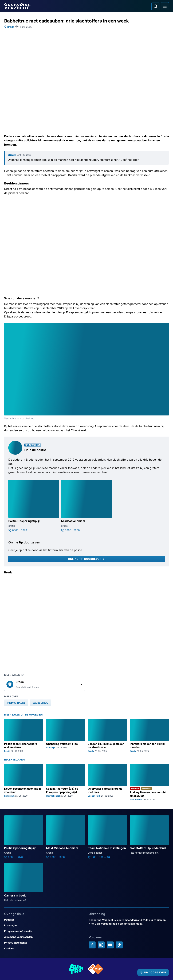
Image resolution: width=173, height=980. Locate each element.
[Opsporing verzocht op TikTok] (119, 945)
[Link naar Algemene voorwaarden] (44, 937)
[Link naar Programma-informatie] (44, 931)
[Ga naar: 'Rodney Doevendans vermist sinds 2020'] (149, 782)
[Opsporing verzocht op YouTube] (110, 945)
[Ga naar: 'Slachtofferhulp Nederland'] (149, 835)
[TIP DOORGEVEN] (153, 973)
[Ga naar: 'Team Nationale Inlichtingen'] (107, 837)
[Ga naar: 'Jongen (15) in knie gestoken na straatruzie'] (107, 736)
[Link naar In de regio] (44, 925)
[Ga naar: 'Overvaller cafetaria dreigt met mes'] (107, 782)
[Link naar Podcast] (44, 920)
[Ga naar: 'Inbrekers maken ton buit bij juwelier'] (149, 736)
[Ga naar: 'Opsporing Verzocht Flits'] (66, 736)
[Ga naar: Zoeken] (155, 6)
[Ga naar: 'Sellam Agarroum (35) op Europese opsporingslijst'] (66, 782)
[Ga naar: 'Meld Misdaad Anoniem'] (66, 837)
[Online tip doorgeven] (86, 559)
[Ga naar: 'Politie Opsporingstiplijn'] (34, 506)
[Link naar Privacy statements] (44, 943)
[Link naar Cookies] (44, 948)
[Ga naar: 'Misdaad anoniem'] (86, 506)
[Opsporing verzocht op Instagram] (101, 945)
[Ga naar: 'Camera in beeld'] (24, 882)
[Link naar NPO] (96, 969)
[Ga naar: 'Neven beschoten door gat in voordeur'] (24, 782)
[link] (45, 684)
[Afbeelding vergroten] (166, 325)
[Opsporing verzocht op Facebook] (92, 945)
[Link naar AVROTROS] (76, 969)
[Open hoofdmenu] (165, 6)
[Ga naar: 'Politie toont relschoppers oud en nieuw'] (24, 736)
